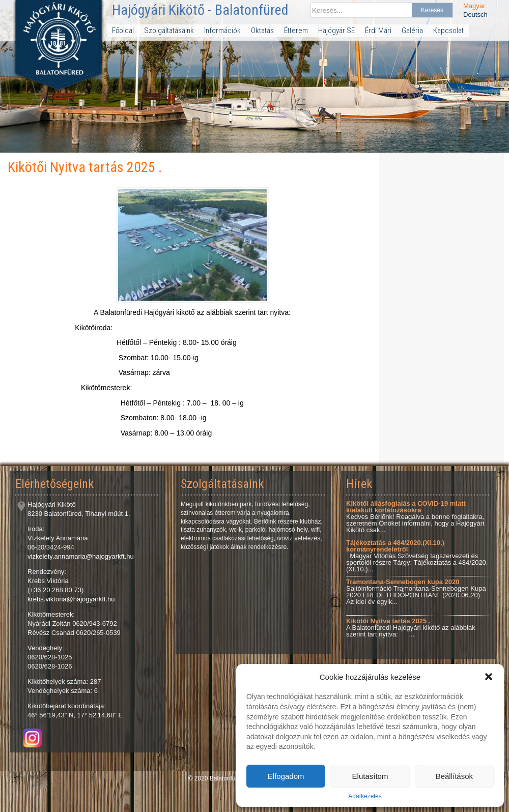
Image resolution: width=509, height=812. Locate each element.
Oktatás (262, 31)
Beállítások (454, 776)
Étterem (296, 31)
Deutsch (475, 14)
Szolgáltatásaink (169, 31)
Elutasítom (370, 776)
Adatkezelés (365, 796)
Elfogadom (286, 776)
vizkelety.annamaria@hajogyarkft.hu (81, 556)
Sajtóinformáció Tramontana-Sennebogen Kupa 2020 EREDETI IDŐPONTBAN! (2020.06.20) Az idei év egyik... (416, 592)
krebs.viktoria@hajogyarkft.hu (71, 599)
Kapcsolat (448, 31)
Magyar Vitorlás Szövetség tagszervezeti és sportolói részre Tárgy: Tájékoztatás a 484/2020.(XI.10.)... (417, 556)
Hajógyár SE (336, 31)
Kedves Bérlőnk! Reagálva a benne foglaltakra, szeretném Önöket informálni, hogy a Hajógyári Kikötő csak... (415, 517)
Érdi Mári (378, 31)
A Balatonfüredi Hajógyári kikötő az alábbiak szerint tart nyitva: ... (411, 628)
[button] (489, 677)
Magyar (474, 6)
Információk (222, 31)
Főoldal (123, 31)
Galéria (412, 31)
